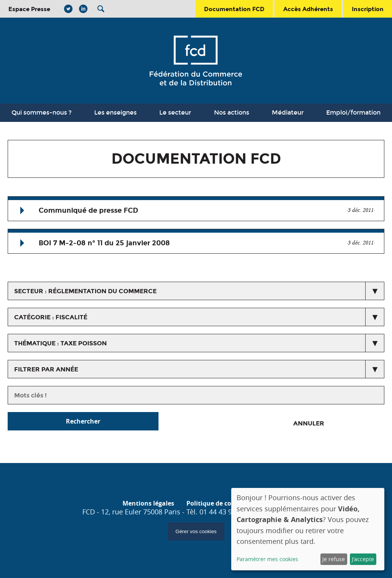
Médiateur (288, 112)
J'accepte (363, 559)
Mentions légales (148, 503)
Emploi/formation (353, 112)
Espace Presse (29, 9)
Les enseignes (115, 112)
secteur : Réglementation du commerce (85, 291)
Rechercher (83, 421)
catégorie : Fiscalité (51, 317)
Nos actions (232, 112)
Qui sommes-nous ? (42, 112)
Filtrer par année (46, 369)
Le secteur (175, 112)
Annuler (309, 423)
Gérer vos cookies (196, 531)
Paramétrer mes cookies (267, 559)
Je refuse (334, 559)
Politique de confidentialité (228, 503)
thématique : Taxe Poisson (60, 343)
